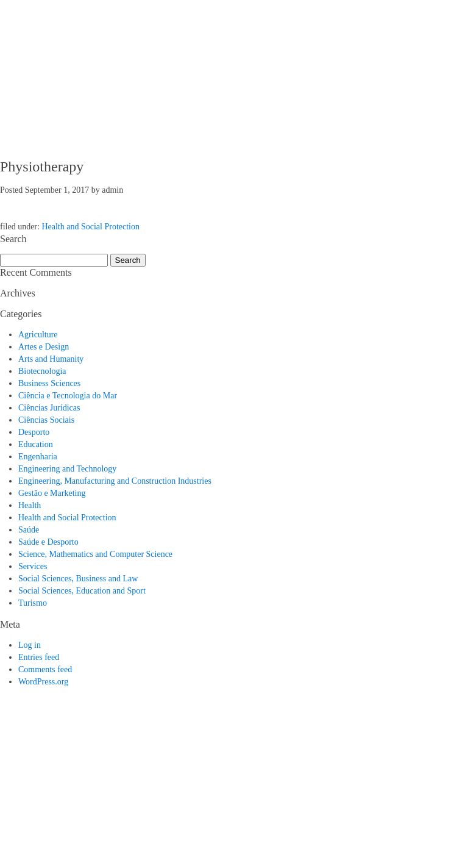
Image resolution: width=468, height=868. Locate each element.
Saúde (29, 530)
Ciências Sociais (46, 420)
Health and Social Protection (90, 227)
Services (33, 566)
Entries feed (39, 657)
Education (36, 444)
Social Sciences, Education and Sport (82, 591)
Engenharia (38, 457)
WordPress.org (43, 682)
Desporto (34, 432)
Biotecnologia (42, 371)
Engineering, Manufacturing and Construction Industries (115, 481)
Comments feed (45, 669)
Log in (30, 645)
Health (30, 505)
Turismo (33, 603)
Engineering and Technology (67, 469)
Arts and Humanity (51, 359)
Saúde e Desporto (48, 542)
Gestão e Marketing (52, 493)
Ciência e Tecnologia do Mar (68, 396)
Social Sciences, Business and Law (78, 579)
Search (128, 260)
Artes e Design (44, 347)
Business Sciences (49, 383)
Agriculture (38, 335)
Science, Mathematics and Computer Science (95, 554)
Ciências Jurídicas (49, 408)
